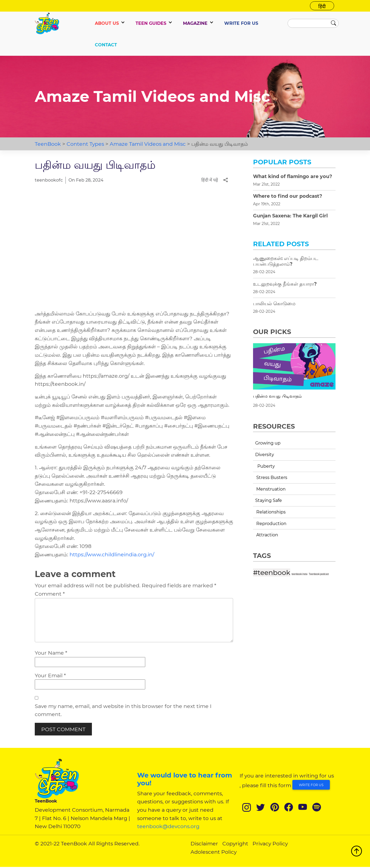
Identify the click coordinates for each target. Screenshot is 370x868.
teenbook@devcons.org (168, 828)
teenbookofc (49, 180)
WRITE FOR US (241, 23)
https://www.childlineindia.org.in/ (112, 554)
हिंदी (322, 6)
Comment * (50, 594)
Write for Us (311, 786)
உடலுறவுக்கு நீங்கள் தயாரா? (285, 284)
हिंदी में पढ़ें (210, 180)
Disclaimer (204, 845)
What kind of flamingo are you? (293, 176)
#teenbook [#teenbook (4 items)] (272, 572)
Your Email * (50, 676)
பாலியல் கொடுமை (274, 303)
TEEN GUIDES (151, 23)
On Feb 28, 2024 (86, 180)
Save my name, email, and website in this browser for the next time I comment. (123, 711)
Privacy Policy (270, 845)
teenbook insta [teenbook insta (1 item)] (300, 574)
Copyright (235, 845)
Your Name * (51, 654)
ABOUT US (107, 23)
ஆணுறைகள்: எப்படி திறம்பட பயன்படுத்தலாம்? (286, 261)
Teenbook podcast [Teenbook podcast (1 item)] (319, 574)
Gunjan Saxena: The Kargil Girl (290, 216)
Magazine (195, 23)
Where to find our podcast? (288, 196)
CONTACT (106, 45)
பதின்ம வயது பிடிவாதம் (277, 396)
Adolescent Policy (214, 853)
